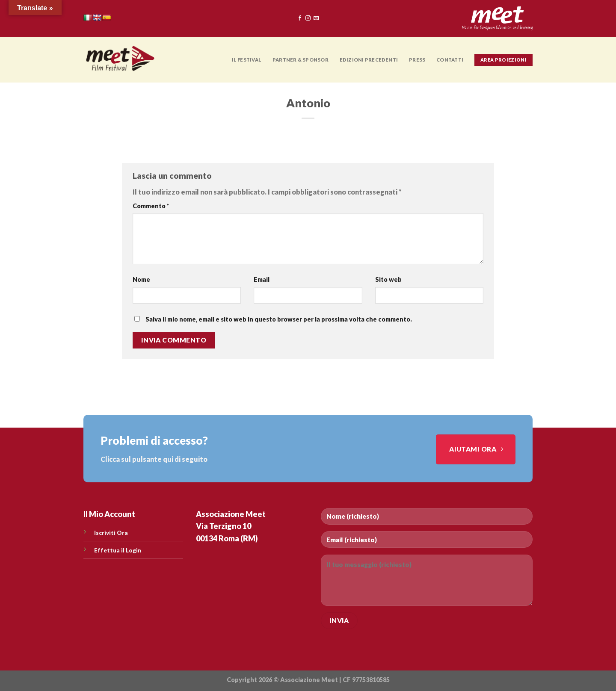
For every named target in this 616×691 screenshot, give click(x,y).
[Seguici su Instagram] (308, 18)
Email (262, 279)
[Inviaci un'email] (316, 18)
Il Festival (247, 60)
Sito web (388, 279)
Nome (141, 279)
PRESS (417, 60)
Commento (151, 206)
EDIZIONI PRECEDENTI (369, 60)
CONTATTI (450, 60)
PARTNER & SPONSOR (301, 60)
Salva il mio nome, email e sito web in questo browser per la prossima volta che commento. (279, 319)
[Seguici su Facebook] (300, 18)
